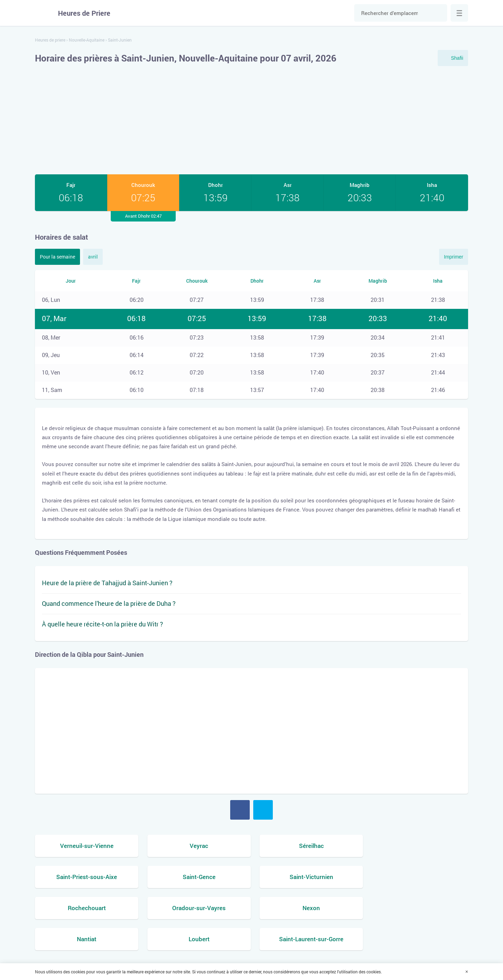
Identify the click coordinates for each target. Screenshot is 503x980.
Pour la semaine (57, 257)
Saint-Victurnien (196, 877)
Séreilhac (307, 846)
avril (93, 257)
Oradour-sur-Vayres (417, 877)
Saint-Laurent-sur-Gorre (417, 908)
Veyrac (196, 846)
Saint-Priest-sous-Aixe (417, 846)
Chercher (438, 13)
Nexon (86, 908)
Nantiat (196, 908)
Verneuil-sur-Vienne (86, 846)
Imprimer (454, 257)
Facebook (240, 810)
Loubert (307, 908)
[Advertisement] (251, 120)
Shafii (457, 58)
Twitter (263, 810)
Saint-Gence (86, 877)
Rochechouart (307, 877)
